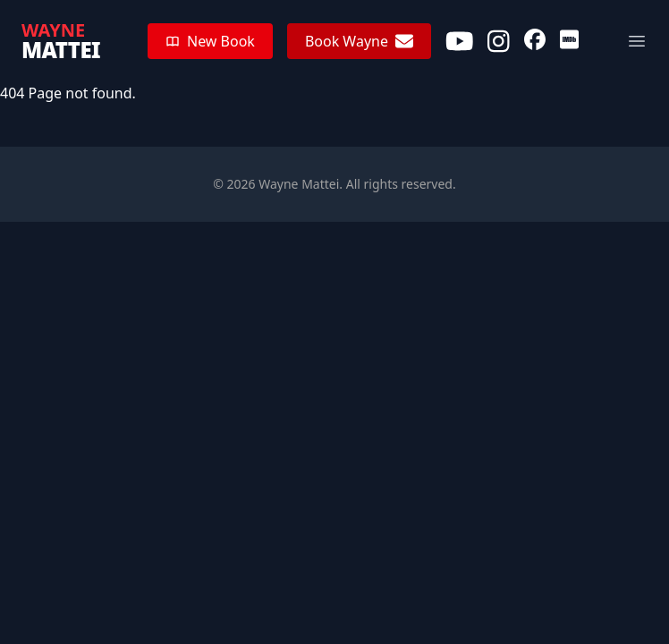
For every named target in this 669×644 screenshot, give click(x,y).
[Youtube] (460, 41)
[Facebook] (535, 41)
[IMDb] (569, 41)
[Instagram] (499, 41)
